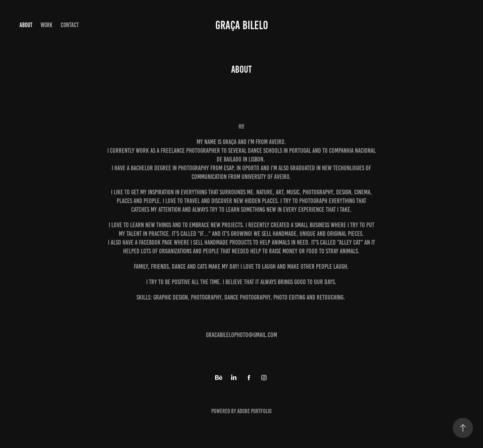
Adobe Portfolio (254, 411)
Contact (70, 25)
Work (46, 25)
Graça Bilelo (242, 25)
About (26, 25)
